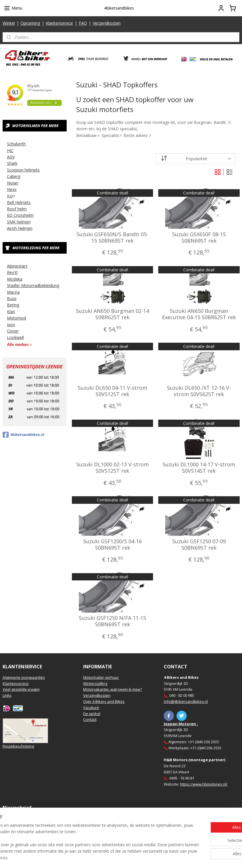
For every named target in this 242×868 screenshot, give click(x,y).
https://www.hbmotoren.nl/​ (204, 784)
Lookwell (15, 337)
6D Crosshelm (20, 215)
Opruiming (30, 23)
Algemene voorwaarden (24, 677)
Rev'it (12, 272)
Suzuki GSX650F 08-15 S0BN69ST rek (199, 238)
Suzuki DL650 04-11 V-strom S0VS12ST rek (112, 391)
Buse (12, 298)
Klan (11, 312)
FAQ (83, 23)
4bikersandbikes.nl (23, 435)
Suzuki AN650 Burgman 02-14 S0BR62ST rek (112, 314)
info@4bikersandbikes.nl (186, 701)
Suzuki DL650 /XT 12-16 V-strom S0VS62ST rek (199, 391)
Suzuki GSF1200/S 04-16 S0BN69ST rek (112, 545)
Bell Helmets (19, 202)
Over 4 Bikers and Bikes (104, 701)
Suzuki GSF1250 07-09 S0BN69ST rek (199, 545)
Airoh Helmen (20, 228)
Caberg (14, 176)
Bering (13, 305)
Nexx (12, 189)
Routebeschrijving (18, 746)
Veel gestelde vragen (21, 689)
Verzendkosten (107, 23)
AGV (11, 157)
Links (7, 695)
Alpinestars (17, 266)
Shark (12, 163)
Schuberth (16, 144)
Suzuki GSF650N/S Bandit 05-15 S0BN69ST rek (112, 238)
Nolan (13, 183)
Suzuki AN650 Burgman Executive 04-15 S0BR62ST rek (199, 314)
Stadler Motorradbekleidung (33, 285)
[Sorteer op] (195, 159)
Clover (13, 331)
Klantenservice (59, 23)
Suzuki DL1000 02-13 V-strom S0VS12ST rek (112, 468)
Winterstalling (95, 683)
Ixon (11, 325)
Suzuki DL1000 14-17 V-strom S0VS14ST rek (199, 468)
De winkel (92, 714)
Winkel (9, 23)
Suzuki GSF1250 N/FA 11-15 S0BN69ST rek (112, 621)
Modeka (15, 279)
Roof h (13, 209)
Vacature (91, 708)
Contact (90, 719)
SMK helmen (19, 222)
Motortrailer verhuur (101, 677)
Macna (13, 292)
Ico (10, 196)
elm (23, 209)
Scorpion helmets (23, 170)
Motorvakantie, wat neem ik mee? (113, 689)
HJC (10, 150)
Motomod (17, 318)
